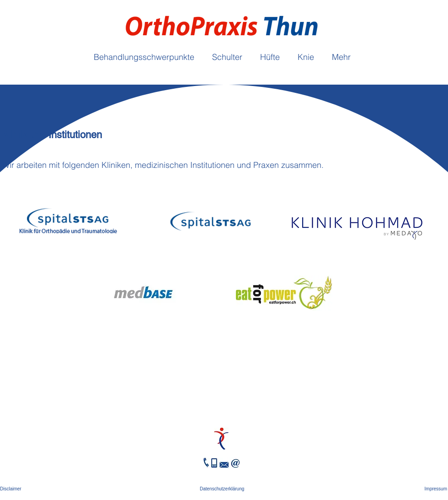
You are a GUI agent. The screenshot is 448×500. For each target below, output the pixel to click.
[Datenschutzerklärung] (224, 489)
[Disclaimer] (12, 489)
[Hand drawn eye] (221, 439)
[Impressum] (435, 489)
